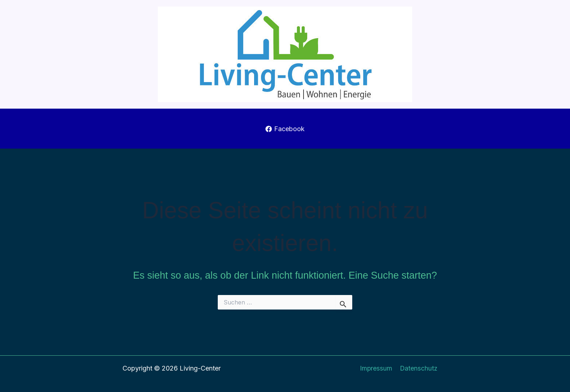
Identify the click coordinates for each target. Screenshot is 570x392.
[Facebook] (285, 129)
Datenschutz (418, 368)
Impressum (376, 368)
